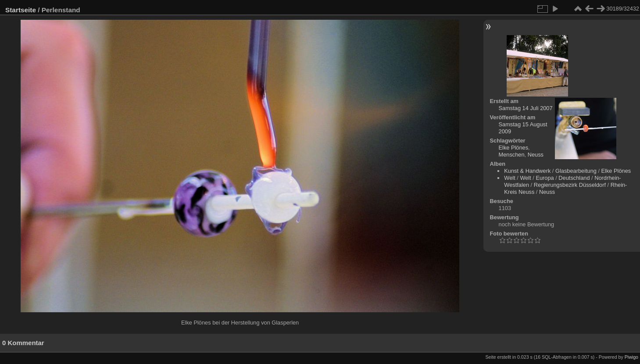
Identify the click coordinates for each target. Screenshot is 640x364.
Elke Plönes (514, 148)
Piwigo (631, 357)
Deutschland (574, 178)
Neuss (536, 155)
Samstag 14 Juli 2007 (526, 108)
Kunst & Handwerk (527, 171)
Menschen (512, 155)
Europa (545, 178)
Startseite (21, 10)
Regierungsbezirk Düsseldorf (570, 185)
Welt (509, 178)
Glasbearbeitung (576, 171)
